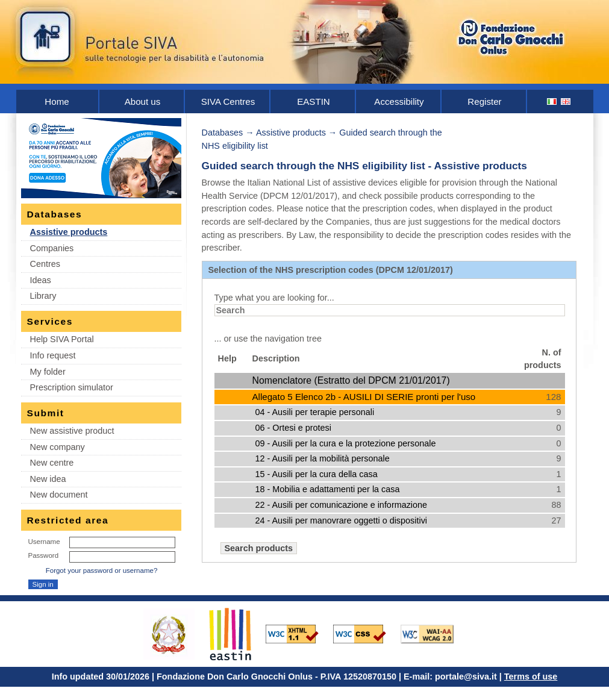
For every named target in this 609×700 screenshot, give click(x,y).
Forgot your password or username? (102, 570)
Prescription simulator (72, 387)
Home (57, 102)
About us (143, 102)
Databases (223, 133)
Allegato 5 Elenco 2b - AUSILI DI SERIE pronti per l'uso (364, 397)
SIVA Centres (228, 102)
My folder (48, 372)
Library (43, 296)
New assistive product (72, 431)
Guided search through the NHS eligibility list (314, 166)
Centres (45, 264)
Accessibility (399, 102)
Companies (52, 248)
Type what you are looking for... (274, 298)
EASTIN (314, 102)
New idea (48, 479)
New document (59, 495)
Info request (53, 355)
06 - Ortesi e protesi (293, 428)
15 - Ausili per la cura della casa (317, 474)
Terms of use (531, 677)
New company (58, 447)
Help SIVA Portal (62, 339)
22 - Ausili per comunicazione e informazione (342, 505)
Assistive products (69, 232)
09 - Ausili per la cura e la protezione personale (346, 443)
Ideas (41, 280)
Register (484, 102)
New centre (52, 463)
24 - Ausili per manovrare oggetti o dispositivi (342, 520)
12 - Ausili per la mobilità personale (323, 458)
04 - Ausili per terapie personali (315, 412)
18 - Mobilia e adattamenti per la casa (328, 489)
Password (44, 555)
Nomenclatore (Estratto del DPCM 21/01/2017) (351, 380)
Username (44, 542)
